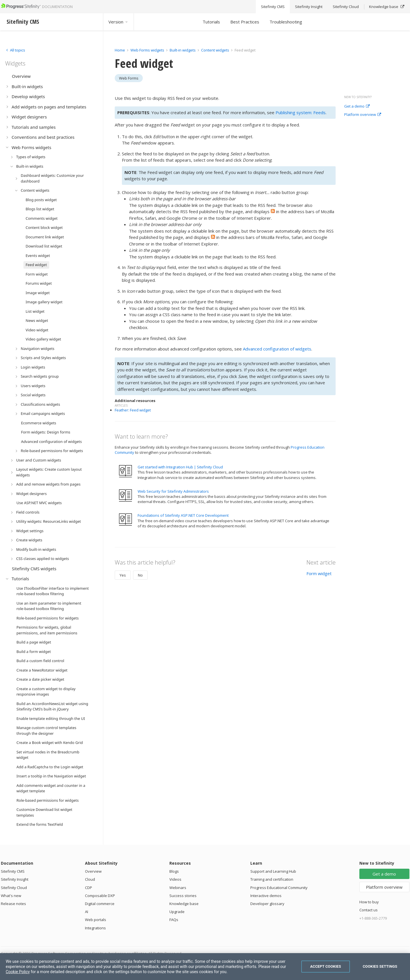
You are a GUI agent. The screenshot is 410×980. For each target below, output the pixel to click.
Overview (93, 871)
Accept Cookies (326, 966)
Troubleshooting (286, 22)
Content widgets (216, 50)
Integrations (95, 928)
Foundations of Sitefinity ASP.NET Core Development (183, 515)
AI (87, 912)
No (140, 575)
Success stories (183, 896)
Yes (123, 575)
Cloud (90, 879)
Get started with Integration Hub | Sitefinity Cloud (180, 467)
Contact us (369, 910)
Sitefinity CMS (13, 871)
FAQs (174, 920)
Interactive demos (266, 896)
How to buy (369, 902)
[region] (205, 967)
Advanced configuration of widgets (277, 349)
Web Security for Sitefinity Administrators (173, 491)
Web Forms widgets (147, 50)
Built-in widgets (183, 50)
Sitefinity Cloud (14, 888)
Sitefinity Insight (15, 879)
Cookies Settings (380, 966)
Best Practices (245, 22)
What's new (11, 896)
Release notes (13, 904)
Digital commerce (100, 904)
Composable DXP (100, 896)
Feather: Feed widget (133, 410)
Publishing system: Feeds (301, 112)
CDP (89, 888)
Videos (175, 879)
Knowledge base (184, 904)
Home (120, 50)
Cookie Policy (18, 972)
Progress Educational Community (279, 888)
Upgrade (177, 912)
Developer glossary (267, 904)
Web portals (96, 920)
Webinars (178, 888)
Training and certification (272, 879)
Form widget (319, 573)
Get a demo (357, 106)
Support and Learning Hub (273, 871)
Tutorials (211, 22)
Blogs (174, 871)
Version (118, 22)
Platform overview (363, 115)
